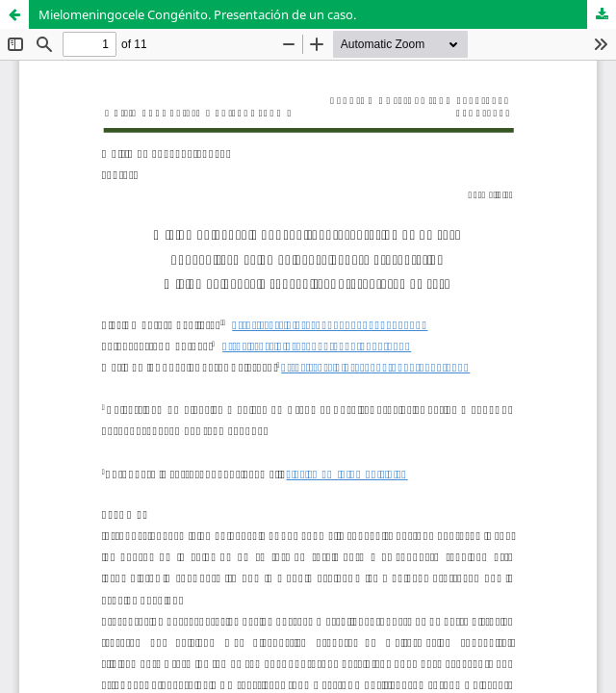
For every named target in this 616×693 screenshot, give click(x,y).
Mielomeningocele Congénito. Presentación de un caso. (197, 14)
